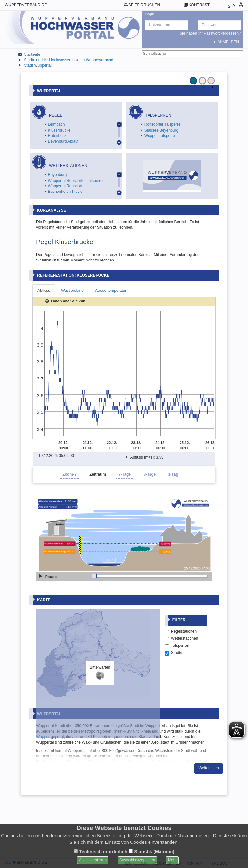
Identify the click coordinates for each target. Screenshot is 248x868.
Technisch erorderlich (100, 852)
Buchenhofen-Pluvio (65, 192)
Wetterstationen (181, 696)
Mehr (172, 860)
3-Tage (150, 474)
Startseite (32, 54)
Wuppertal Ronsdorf (65, 186)
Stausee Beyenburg (161, 130)
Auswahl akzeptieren (137, 860)
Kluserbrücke (59, 130)
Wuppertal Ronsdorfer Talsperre (75, 181)
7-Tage (125, 474)
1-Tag (173, 474)
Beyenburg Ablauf (63, 141)
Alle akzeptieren (93, 860)
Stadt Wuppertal (38, 65)
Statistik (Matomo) (151, 852)
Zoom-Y (70, 474)
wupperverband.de (26, 5)
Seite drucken (144, 5)
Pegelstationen (181, 689)
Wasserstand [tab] (72, 291)
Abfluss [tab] (44, 291)
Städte (174, 710)
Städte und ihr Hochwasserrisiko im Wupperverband (69, 60)
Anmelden (225, 42)
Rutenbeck (57, 136)
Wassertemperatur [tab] (110, 291)
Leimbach (56, 124)
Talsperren (177, 703)
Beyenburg (57, 175)
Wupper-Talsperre (160, 136)
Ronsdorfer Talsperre (162, 124)
